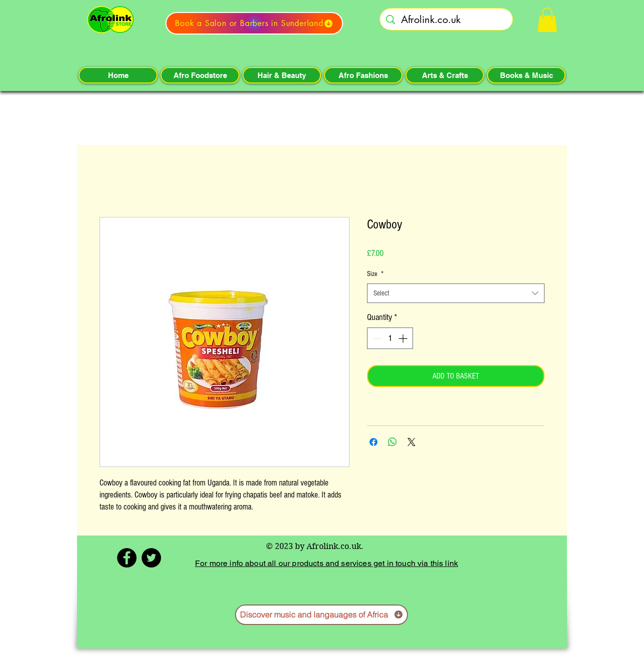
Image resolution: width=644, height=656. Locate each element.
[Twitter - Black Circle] (151, 558)
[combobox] (456, 293)
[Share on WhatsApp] (392, 442)
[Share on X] (411, 442)
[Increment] (404, 338)
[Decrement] (376, 338)
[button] (547, 20)
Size (375, 274)
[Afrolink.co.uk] (446, 19)
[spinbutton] (390, 338)
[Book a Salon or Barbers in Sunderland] (254, 23)
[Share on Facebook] (373, 442)
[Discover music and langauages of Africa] (321, 615)
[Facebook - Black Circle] (127, 558)
